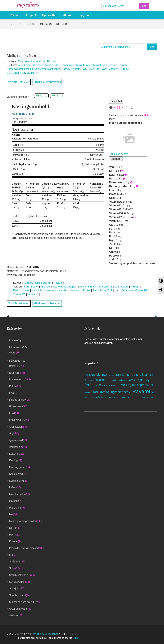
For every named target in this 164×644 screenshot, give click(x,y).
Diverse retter (17, 380)
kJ (32, 69)
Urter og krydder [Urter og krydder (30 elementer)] (140, 397)
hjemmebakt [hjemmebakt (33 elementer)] (111, 380)
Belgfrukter (15, 366)
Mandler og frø (17, 494)
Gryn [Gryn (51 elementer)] (87, 380)
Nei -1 (57, 96)
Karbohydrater (15, 69)
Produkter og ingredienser (24, 548)
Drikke (13, 386)
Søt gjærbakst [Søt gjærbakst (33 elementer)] (127, 397)
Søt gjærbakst (17, 582)
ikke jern (49, 65)
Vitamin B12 (142, 290)
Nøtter (13, 528)
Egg (11, 393)
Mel (11, 514)
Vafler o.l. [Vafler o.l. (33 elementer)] (151, 397)
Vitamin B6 (19, 73)
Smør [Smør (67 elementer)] (154, 392)
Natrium (66, 69)
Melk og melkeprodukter (31, 61)
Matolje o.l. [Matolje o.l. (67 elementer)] (114, 385)
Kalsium (122, 65)
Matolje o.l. (15, 508)
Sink (98, 69)
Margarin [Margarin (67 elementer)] (104, 385)
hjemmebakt (16, 440)
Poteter (14, 541)
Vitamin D (32, 73)
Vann (105, 69)
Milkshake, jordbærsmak (47, 82)
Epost (76, 638)
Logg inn (83, 15)
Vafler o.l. (14, 616)
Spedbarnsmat (18, 595)
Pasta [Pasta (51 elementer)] (87, 392)
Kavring (13, 460)
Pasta (13, 535)
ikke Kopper (61, 65)
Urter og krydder (18, 609)
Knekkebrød (16, 474)
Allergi (67, 15)
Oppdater (116, 159)
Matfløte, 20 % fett (19, 82)
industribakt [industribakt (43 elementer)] (121, 380)
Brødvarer (15, 373)
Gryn (12, 433)
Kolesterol (40, 69)
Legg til (31, 15)
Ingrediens (27, 24)
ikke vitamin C (77, 65)
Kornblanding (16, 481)
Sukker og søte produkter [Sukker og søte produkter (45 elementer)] (109, 397)
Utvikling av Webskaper (45, 634)
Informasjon (16, 347)
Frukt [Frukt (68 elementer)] (151, 375)
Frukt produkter (18, 420)
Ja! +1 (41, 96)
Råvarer (15, 15)
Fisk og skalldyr (18, 400)
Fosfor (28, 65)
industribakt (16, 447)
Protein (76, 69)
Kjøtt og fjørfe (17, 467)
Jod (105, 65)
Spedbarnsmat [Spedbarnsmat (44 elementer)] (91, 397)
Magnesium (54, 69)
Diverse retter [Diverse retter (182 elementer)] (106, 375)
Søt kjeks (14, 589)
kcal (27, 69)
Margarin (14, 501)
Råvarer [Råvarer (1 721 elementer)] (141, 391)
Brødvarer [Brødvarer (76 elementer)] (90, 375)
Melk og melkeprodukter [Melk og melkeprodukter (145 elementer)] (137, 385)
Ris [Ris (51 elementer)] (130, 392)
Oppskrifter (49, 15)
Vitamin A (114, 69)
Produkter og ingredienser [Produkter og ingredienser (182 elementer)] (109, 392)
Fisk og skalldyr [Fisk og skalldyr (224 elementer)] (136, 375)
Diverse (13, 341)
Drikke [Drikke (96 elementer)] (120, 375)
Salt (84, 69)
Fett (20, 65)
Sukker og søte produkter (23, 602)
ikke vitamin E (94, 65)
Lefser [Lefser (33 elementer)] (96, 385)
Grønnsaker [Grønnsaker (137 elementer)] (97, 380)
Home (11, 24)
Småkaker (15, 562)
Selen (91, 69)
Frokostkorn (16, 407)
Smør (12, 568)
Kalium (113, 65)
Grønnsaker (16, 427)
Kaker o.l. (15, 454)
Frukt (12, 413)
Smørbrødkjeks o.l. (20, 575)
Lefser (13, 487)
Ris (11, 555)
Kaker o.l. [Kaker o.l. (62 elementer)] (132, 380)
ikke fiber (38, 65)
